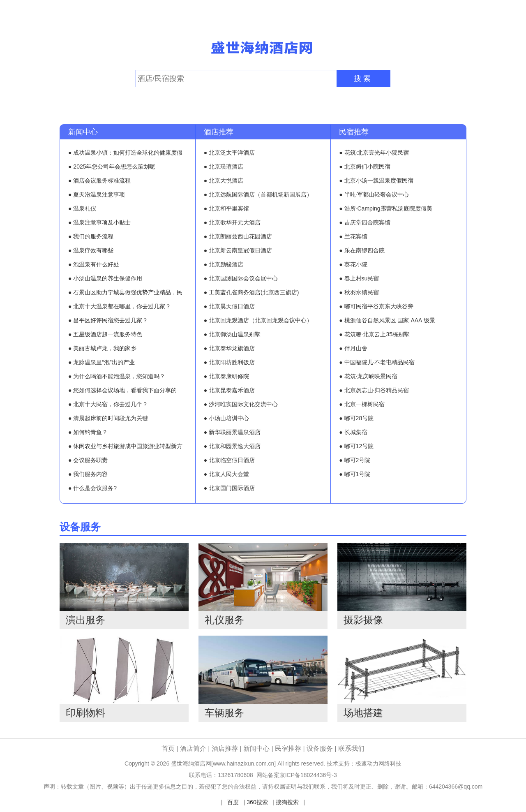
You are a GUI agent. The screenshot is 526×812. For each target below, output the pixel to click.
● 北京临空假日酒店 (229, 460)
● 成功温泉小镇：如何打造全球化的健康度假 (125, 153)
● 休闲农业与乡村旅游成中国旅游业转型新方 (125, 446)
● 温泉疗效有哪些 (91, 250)
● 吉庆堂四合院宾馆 (365, 222)
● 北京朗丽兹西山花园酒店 (238, 236)
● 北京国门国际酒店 (229, 488)
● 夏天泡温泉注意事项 (97, 194)
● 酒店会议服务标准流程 (99, 180)
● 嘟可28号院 (356, 418)
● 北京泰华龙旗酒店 (229, 348)
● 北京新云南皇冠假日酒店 (238, 250)
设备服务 (80, 527)
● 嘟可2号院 (355, 460)
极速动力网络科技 (378, 763)
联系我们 (351, 748)
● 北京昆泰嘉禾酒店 (229, 390)
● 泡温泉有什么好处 (94, 264)
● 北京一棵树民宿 (362, 404)
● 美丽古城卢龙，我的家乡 (102, 348)
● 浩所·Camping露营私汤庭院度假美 (385, 208)
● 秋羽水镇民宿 (359, 292)
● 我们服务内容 (88, 474)
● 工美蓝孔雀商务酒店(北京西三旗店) (251, 292)
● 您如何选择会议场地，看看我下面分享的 (122, 390)
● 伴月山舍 (353, 348)
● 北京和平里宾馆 (226, 208)
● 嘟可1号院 (355, 474)
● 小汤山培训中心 (226, 418)
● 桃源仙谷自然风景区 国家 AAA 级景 (387, 320)
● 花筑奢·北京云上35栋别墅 (374, 334)
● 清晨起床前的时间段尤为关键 (108, 418)
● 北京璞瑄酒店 (224, 167)
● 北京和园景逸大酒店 (232, 446)
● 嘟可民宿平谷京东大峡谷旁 (376, 306)
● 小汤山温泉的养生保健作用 (105, 278)
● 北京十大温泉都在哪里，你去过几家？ (120, 306)
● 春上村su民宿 (359, 278)
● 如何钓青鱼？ (88, 432)
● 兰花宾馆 (353, 236)
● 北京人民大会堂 (226, 474)
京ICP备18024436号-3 (308, 775)
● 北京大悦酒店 (224, 180)
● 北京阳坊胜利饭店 (229, 362)
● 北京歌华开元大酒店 (232, 222)
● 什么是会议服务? (92, 488)
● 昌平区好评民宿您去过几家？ (108, 320)
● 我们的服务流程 (91, 236)
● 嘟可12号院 (356, 446)
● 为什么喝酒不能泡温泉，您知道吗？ (117, 376)
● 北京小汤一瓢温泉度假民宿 (376, 180)
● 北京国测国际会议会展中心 (241, 278)
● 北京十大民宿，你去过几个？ (108, 404)
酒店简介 (194, 748)
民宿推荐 (354, 132)
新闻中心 (83, 132)
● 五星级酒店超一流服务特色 (105, 334)
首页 (168, 748)
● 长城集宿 (353, 432)
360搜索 (257, 802)
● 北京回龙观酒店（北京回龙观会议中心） (258, 320)
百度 (233, 802)
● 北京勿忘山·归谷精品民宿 (374, 390)
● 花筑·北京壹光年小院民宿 (374, 153)
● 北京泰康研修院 (226, 376)
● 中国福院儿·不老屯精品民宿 (377, 362)
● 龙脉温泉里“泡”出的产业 (102, 362)
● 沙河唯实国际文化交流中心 (241, 404)
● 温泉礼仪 (82, 208)
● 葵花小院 (353, 264)
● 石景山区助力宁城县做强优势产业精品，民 (125, 292)
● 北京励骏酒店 (224, 264)
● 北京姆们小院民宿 (365, 167)
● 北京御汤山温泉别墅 (232, 334)
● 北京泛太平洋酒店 (229, 153)
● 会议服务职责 (88, 460)
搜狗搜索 (287, 802)
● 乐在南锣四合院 (362, 250)
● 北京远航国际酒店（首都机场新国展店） (258, 194)
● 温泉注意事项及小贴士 (99, 222)
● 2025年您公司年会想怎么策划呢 (112, 167)
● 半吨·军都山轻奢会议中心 (374, 194)
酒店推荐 (219, 132)
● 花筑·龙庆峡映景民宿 (368, 376)
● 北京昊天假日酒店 (229, 306)
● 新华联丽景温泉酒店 (232, 432)
